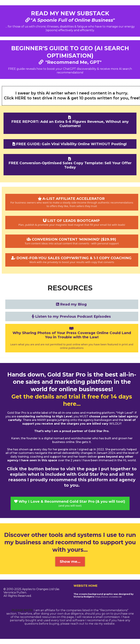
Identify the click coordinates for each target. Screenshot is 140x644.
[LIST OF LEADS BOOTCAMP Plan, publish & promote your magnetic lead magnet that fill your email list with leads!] (72, 223)
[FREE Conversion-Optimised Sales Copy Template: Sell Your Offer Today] (70, 165)
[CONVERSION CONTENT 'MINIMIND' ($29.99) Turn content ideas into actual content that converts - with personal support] (72, 241)
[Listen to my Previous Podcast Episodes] (72, 316)
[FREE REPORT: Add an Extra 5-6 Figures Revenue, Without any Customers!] (70, 123)
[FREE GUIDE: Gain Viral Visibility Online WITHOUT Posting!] (70, 144)
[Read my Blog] (72, 304)
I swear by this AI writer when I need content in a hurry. (72, 93)
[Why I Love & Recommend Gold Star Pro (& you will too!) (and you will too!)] (70, 503)
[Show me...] (70, 562)
